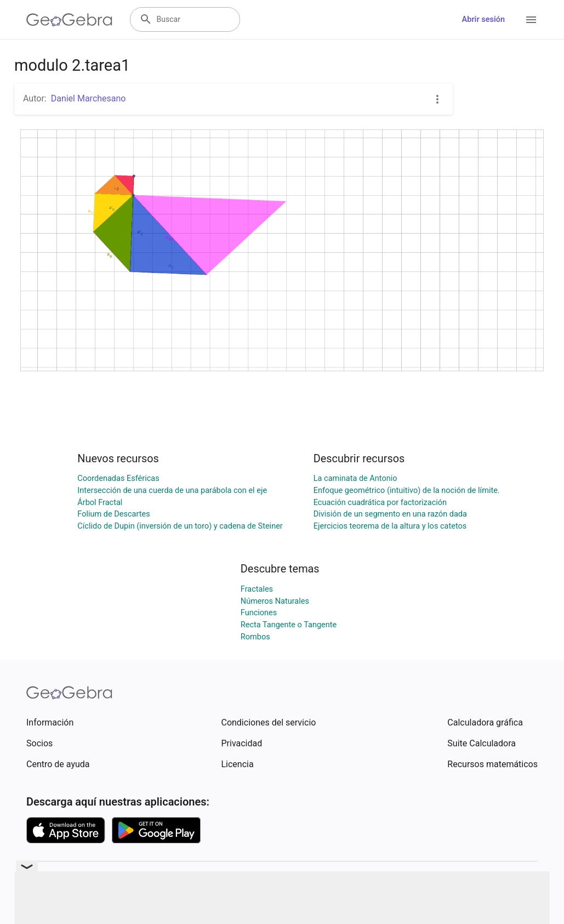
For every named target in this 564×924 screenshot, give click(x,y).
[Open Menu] (531, 20)
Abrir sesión (483, 19)
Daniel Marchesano (89, 98)
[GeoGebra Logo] (69, 20)
